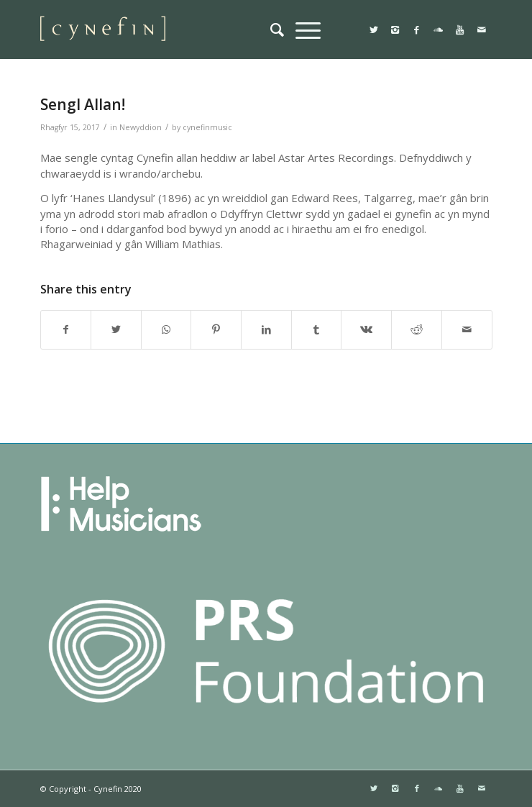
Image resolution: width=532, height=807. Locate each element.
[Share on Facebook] (66, 329)
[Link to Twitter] (374, 30)
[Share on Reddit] (417, 329)
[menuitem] (277, 29)
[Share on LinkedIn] (266, 329)
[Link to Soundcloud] (439, 30)
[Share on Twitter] (116, 329)
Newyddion (141, 127)
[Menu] (308, 29)
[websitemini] (221, 29)
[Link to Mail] (482, 30)
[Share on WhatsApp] (166, 329)
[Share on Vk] (366, 329)
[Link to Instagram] (395, 30)
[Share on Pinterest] (216, 329)
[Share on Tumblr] (317, 329)
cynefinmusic (207, 127)
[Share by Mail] (467, 329)
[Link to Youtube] (460, 30)
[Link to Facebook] (417, 30)
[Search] (277, 29)
